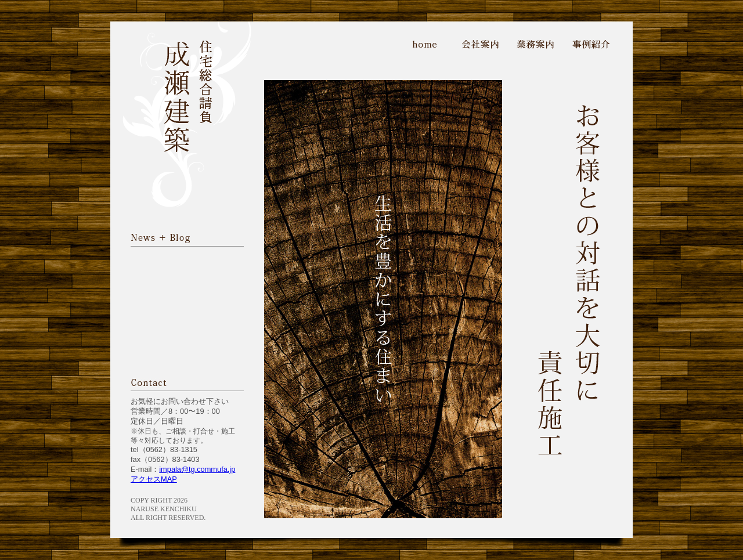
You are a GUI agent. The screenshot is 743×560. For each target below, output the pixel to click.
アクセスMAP (154, 479)
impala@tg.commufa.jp (197, 469)
